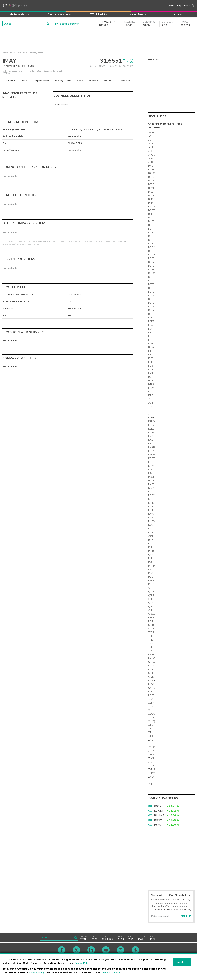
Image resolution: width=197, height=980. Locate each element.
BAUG (152, 173)
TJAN (151, 644)
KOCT (151, 458)
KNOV (152, 455)
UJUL (151, 673)
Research (125, 81)
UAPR (151, 655)
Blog (179, 6)
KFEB (151, 432)
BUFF (151, 225)
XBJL (151, 710)
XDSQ (152, 721)
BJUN (151, 195)
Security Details (63, 81)
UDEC (152, 662)
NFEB (151, 499)
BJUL (151, 192)
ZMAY (152, 773)
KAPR (151, 418)
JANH (151, 403)
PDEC (151, 547)
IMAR (151, 384)
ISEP (151, 395)
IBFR (151, 351)
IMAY (25, 53)
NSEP (151, 529)
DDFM (152, 247)
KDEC (151, 429)
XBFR (151, 703)
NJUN (151, 510)
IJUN (151, 381)
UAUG (152, 658)
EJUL (151, 332)
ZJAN (151, 758)
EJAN (151, 329)
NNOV (152, 521)
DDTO (151, 303)
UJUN (151, 677)
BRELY (158, 820)
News (80, 81)
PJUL (151, 558)
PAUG (151, 544)
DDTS (151, 307)
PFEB (151, 551)
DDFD (151, 233)
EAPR (151, 321)
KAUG (152, 421)
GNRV (158, 806)
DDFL (151, 244)
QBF (151, 588)
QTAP (151, 603)
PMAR (152, 566)
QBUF (151, 592)
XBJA (151, 706)
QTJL (151, 610)
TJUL (151, 647)
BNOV (152, 207)
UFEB (151, 666)
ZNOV (152, 777)
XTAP (151, 725)
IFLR (151, 366)
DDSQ (152, 273)
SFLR (151, 625)
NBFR (151, 492)
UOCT (152, 692)
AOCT (152, 151)
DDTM (152, 295)
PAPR (151, 540)
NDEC (152, 495)
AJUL (151, 147)
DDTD (151, 281)
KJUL (151, 440)
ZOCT (152, 781)
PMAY (151, 569)
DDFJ (151, 240)
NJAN (151, 503)
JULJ (150, 414)
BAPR (151, 170)
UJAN (151, 669)
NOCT (152, 525)
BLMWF (159, 815)
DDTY (151, 310)
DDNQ (152, 270)
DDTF (151, 284)
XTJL (151, 732)
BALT (151, 166)
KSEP (151, 462)
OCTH (152, 532)
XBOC (152, 714)
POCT (151, 577)
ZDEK (151, 751)
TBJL (151, 636)
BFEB (151, 181)
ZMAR (152, 769)
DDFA (151, 229)
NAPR (151, 484)
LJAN (151, 469)
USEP (151, 695)
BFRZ (151, 184)
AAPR (151, 133)
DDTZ (151, 314)
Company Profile (41, 81)
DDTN (151, 299)
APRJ (151, 162)
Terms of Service (111, 972)
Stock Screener (67, 24)
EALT (151, 318)
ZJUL (151, 762)
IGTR (151, 370)
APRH (151, 158)
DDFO (152, 255)
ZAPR (151, 743)
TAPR (151, 632)
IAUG (151, 347)
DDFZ (151, 266)
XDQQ (152, 718)
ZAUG (152, 747)
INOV (151, 388)
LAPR (151, 466)
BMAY (152, 203)
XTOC (151, 736)
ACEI (151, 136)
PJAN (151, 555)
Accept (182, 962)
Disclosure (109, 81)
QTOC (152, 614)
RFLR (151, 621)
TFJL (150, 640)
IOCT (151, 392)
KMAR (152, 447)
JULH (151, 410)
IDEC (151, 358)
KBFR (151, 425)
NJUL (151, 507)
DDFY (151, 262)
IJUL (150, 377)
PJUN (151, 562)
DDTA (151, 277)
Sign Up (186, 916)
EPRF (151, 340)
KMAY (151, 451)
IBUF (151, 355)
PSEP (151, 581)
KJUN (151, 444)
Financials (93, 81)
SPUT (151, 629)
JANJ (151, 407)
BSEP (151, 214)
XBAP (151, 699)
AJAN (151, 144)
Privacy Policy (82, 963)
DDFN (151, 251)
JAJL (150, 399)
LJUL (151, 473)
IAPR (151, 344)
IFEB (151, 362)
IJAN (151, 373)
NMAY (152, 518)
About (172, 6)
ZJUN (151, 766)
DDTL (151, 292)
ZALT (151, 740)
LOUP (151, 481)
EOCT (151, 336)
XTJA (151, 729)
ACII (150, 140)
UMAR (152, 681)
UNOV (152, 688)
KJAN (151, 436)
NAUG (152, 488)
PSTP (151, 584)
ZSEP (151, 784)
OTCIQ (186, 6)
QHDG (152, 599)
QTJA (151, 606)
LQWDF (159, 811)
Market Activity (9, 53)
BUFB (151, 221)
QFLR (151, 595)
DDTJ (151, 288)
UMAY (152, 684)
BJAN (151, 188)
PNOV (152, 573)
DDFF (151, 236)
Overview (10, 81)
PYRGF (158, 825)
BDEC (151, 177)
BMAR (152, 199)
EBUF (151, 325)
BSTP (151, 218)
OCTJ (151, 536)
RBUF (151, 618)
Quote (24, 81)
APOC (152, 155)
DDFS (151, 258)
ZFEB (151, 755)
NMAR (152, 514)
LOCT (151, 477)
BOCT (152, 210)
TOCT (151, 651)
